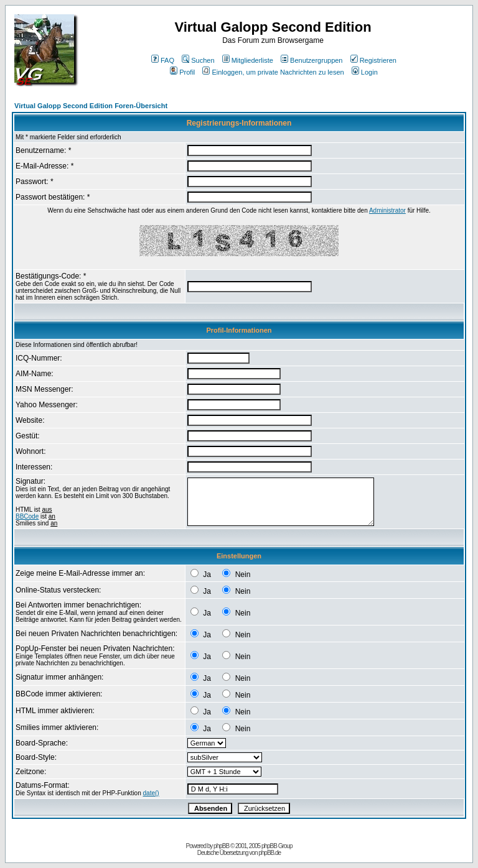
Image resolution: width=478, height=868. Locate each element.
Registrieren (373, 60)
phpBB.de (269, 853)
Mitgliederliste (248, 60)
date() (151, 793)
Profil (182, 72)
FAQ (163, 60)
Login (365, 72)
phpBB (221, 846)
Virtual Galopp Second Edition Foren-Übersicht (91, 106)
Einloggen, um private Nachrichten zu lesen (273, 72)
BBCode (27, 516)
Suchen (198, 60)
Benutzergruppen (312, 60)
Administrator (387, 210)
